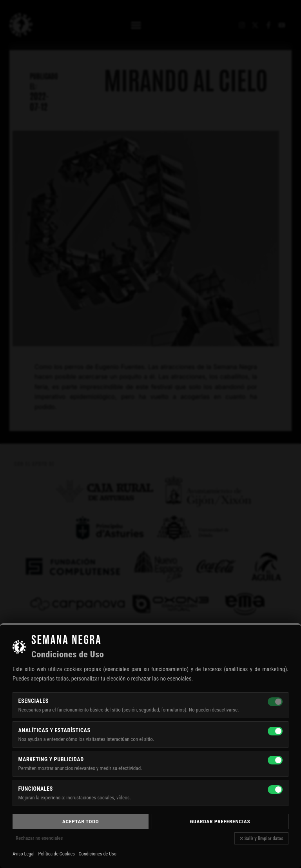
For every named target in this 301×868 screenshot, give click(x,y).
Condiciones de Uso (97, 854)
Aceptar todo (81, 821)
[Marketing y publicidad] (275, 760)
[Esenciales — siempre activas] (275, 702)
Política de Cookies (57, 854)
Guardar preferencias (220, 821)
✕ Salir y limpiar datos (261, 838)
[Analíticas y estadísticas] (275, 731)
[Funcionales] (275, 790)
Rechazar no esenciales (39, 838)
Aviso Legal (24, 854)
